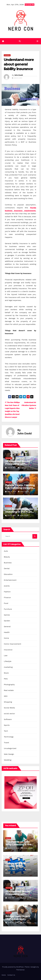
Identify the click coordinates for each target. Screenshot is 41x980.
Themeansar (20, 970)
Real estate (9, 690)
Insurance (8, 650)
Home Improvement (13, 644)
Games (7, 615)
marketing (8, 667)
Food (6, 603)
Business (7, 55)
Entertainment (10, 580)
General (7, 626)
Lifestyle (8, 661)
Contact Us (11, 975)
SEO (6, 696)
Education (8, 574)
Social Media (9, 708)
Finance (7, 597)
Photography (9, 685)
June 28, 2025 (13, 898)
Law (6, 656)
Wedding (8, 760)
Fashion (7, 592)
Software (8, 719)
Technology (9, 737)
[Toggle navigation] (37, 41)
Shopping (8, 702)
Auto (6, 551)
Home (6, 638)
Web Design (9, 754)
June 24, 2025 (13, 923)
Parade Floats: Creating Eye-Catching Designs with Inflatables (20, 488)
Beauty (7, 557)
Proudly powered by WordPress (13, 967)
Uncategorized (10, 748)
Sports (7, 725)
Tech (6, 731)
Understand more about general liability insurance (19, 64)
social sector (9, 714)
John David (19, 75)
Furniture (8, 609)
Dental (7, 568)
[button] (20, 41)
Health (7, 632)
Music (6, 673)
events (7, 586)
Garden (7, 621)
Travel (6, 743)
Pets (6, 679)
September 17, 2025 (15, 870)
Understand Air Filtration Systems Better (29, 405)
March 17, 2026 (14, 848)
